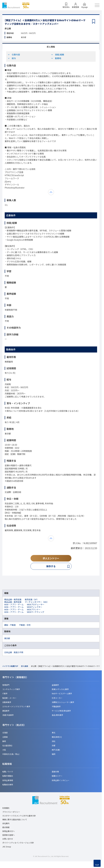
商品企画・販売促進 (13, 599)
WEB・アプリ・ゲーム (14, 604)
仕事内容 (14, 55)
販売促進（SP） (32, 599)
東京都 (7, 638)
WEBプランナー (34, 609)
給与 (12, 58)
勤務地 (56, 58)
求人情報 (51, 47)
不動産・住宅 (25, 625)
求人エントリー (51, 558)
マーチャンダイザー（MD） (37, 602)
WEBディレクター (35, 607)
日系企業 (8, 652)
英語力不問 (18, 652)
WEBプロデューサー (36, 604)
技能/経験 (58, 55)
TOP (97, 865)
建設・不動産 (10, 625)
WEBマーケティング (36, 612)
